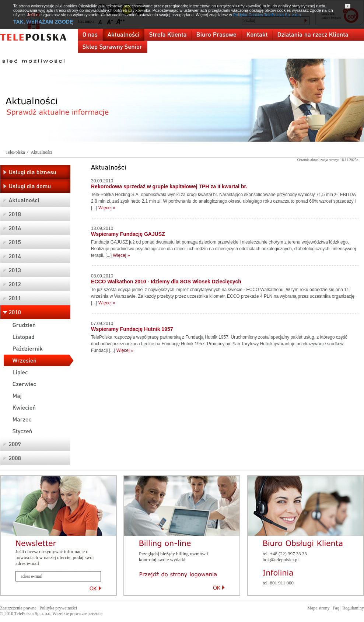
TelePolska (15, 152)
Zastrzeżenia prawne (18, 608)
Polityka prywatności (58, 608)
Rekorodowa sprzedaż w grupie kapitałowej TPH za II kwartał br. (169, 186)
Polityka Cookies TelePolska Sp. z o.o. (268, 15)
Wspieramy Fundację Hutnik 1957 (132, 329)
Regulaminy (353, 608)
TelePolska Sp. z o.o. (33, 614)
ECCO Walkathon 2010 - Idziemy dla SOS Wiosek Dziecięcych (166, 282)
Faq (336, 608)
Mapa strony (318, 608)
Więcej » (107, 208)
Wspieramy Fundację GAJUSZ (128, 234)
